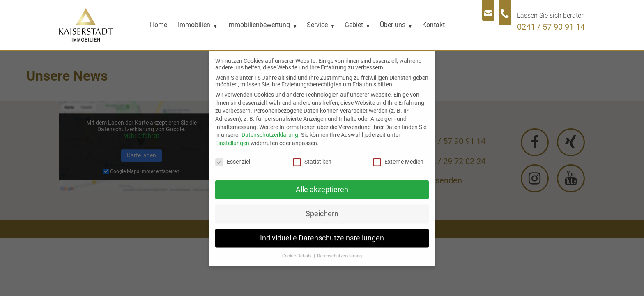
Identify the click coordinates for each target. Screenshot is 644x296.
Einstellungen (232, 137)
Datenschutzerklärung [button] (339, 250)
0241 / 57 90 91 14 (551, 27)
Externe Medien (398, 156)
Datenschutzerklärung (270, 129)
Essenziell (233, 156)
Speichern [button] (322, 208)
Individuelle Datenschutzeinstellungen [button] (322, 232)
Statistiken (312, 156)
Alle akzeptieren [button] (322, 184)
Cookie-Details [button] (298, 250)
